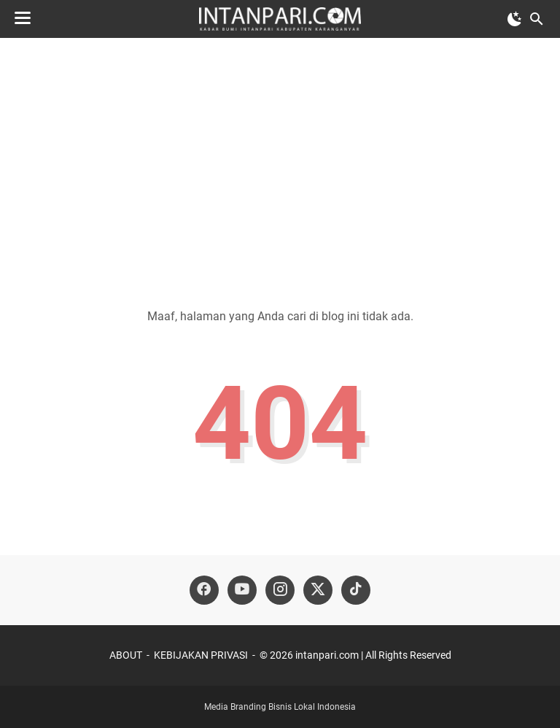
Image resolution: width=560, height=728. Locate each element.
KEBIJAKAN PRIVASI (201, 655)
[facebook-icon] (204, 590)
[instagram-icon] (280, 590)
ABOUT (126, 655)
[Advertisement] (280, 162)
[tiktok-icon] (356, 590)
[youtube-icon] (242, 590)
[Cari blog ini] (537, 19)
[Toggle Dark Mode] (515, 19)
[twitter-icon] (318, 590)
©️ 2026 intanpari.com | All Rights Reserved (355, 655)
